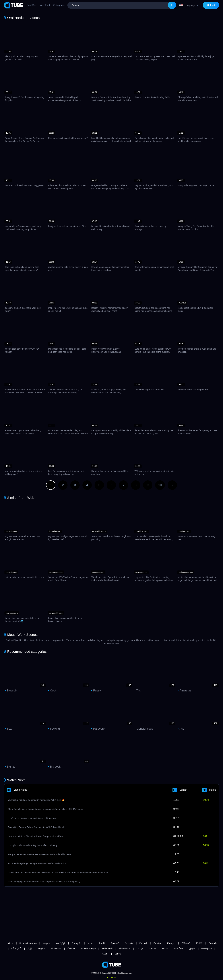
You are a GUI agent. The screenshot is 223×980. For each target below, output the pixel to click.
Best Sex (32, 5)
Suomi (105, 954)
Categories (59, 5)
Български (207, 948)
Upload (211, 5)
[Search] (172, 5)
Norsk (165, 948)
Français (171, 943)
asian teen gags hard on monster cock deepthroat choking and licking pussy (44, 882)
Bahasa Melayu (88, 948)
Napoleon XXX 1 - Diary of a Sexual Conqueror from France (36, 836)
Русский (143, 943)
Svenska (129, 943)
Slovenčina (56, 948)
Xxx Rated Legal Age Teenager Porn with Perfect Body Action (37, 863)
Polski (102, 943)
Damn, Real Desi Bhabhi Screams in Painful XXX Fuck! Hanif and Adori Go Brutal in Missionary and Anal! (58, 873)
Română (115, 943)
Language (187, 5)
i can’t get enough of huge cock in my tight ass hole (32, 818)
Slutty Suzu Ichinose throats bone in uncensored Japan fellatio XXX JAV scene (45, 809)
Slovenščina (125, 948)
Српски (153, 948)
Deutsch (213, 943)
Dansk (118, 954)
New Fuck (45, 5)
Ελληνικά (186, 943)
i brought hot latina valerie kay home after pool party (33, 845)
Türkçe (140, 948)
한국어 (192, 948)
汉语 (30, 948)
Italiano (10, 943)
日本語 (199, 943)
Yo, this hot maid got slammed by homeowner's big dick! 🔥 (36, 800)
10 (160, 485)
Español (157, 943)
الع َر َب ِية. (61, 943)
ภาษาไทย (178, 948)
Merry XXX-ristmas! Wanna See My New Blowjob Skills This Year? (39, 854)
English (41, 948)
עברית (90, 943)
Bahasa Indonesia (28, 943)
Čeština (71, 948)
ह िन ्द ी (16, 948)
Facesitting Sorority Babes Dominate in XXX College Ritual (36, 827)
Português (76, 943)
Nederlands (107, 948)
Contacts (111, 977)
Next (172, 485)
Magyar (46, 943)
